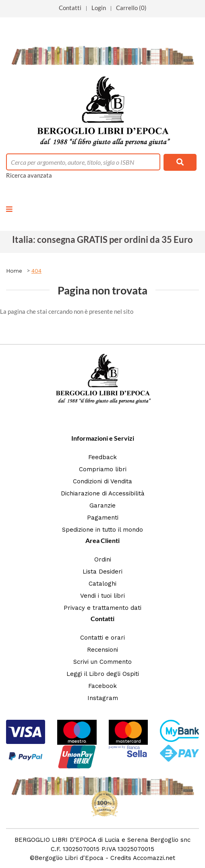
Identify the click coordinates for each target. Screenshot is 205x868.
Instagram (103, 698)
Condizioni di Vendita (102, 481)
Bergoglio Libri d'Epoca (69, 858)
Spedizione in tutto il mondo (102, 530)
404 (36, 271)
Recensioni (102, 650)
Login (99, 8)
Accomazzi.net (154, 858)
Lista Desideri (102, 572)
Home (14, 271)
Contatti (70, 8)
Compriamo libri (103, 469)
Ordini (103, 559)
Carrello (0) (131, 8)
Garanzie (102, 505)
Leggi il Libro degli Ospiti (103, 674)
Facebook (102, 686)
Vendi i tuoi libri (102, 596)
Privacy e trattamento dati (102, 608)
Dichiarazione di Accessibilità (103, 493)
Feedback (102, 457)
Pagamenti (103, 518)
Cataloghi (102, 584)
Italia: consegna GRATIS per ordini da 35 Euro (102, 239)
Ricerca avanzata (29, 175)
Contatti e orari (102, 638)
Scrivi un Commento (102, 662)
